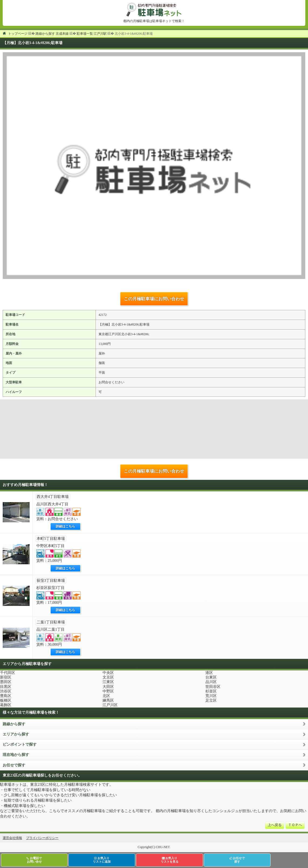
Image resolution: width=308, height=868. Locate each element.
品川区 (211, 682)
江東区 (108, 682)
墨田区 (6, 682)
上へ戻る (275, 825)
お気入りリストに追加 (102, 860)
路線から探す (14, 724)
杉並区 (211, 691)
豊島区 (6, 696)
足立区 (211, 700)
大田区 (108, 687)
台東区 (211, 677)
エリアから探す (16, 734)
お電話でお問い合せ (34, 860)
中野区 (108, 691)
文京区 (108, 677)
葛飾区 (6, 705)
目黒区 (6, 687)
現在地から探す (16, 755)
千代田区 (8, 673)
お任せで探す (14, 765)
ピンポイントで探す (20, 744)
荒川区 (211, 696)
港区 (209, 673)
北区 (106, 696)
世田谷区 (213, 687)
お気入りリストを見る (170, 860)
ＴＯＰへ (295, 825)
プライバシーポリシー (42, 838)
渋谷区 (6, 691)
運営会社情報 (12, 838)
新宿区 (6, 677)
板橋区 (6, 700)
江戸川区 (110, 705)
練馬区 (108, 700)
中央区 (108, 673)
